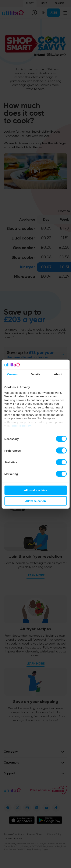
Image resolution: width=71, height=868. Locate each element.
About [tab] (58, 374)
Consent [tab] (13, 374)
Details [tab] (36, 374)
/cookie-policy (21, 426)
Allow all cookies (35, 490)
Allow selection (35, 501)
